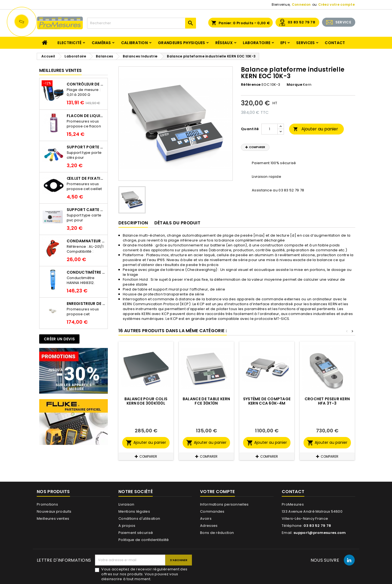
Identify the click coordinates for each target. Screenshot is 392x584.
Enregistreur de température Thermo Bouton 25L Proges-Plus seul (86, 304)
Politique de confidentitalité (144, 540)
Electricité (69, 43)
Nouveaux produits (54, 511)
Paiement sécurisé (136, 533)
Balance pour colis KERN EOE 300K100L (146, 401)
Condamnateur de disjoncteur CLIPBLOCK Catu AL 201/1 (86, 241)
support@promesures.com (320, 533)
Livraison (126, 504)
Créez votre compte (336, 4)
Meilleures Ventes (60, 70)
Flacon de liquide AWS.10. (86, 116)
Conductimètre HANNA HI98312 (86, 272)
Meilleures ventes (53, 519)
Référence (251, 85)
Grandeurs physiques (182, 43)
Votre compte (218, 492)
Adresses (209, 526)
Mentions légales (134, 511)
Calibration (134, 43)
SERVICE (343, 22)
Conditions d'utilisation (139, 519)
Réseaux (224, 43)
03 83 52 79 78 (301, 22)
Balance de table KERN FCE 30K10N (206, 401)
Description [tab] (133, 223)
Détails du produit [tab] (177, 223)
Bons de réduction (217, 533)
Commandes (212, 511)
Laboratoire (257, 43)
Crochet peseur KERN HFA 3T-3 (327, 401)
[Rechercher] (142, 23)
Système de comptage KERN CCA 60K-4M (267, 401)
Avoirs (206, 519)
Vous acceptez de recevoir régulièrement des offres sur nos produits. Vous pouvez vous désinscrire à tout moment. (144, 574)
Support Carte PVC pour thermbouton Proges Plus (86, 210)
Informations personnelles (224, 504)
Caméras (101, 43)
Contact (335, 43)
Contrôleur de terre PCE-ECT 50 (86, 84)
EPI (283, 43)
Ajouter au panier (316, 129)
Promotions (47, 504)
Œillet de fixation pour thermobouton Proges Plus (86, 178)
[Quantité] (269, 129)
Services (305, 43)
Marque (294, 85)
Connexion (301, 4)
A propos (127, 526)
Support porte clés (86, 147)
